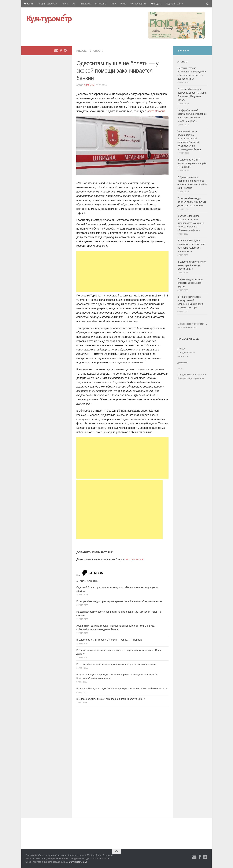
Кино (113, 4)
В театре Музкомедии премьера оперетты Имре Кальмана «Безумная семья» (119, 601)
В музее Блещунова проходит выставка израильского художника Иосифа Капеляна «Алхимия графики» (191, 223)
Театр (123, 4)
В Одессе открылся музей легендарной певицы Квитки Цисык (110, 699)
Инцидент (156, 4)
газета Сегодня (155, 111)
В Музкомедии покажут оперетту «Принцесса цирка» (190, 283)
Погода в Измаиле (187, 374)
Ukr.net (181, 324)
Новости (28, 4)
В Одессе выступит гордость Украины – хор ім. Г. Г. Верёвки (109, 640)
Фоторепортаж (138, 4)
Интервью (101, 4)
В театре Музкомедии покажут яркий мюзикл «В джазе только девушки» (116, 664)
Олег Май (89, 85)
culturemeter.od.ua (77, 862)
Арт (75, 4)
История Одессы (46, 4)
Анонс (65, 4)
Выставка (86, 4)
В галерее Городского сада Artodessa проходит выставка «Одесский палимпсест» (122, 689)
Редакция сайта (174, 4)
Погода (181, 349)
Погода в (186, 352)
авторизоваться (135, 559)
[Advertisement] (122, 271)
